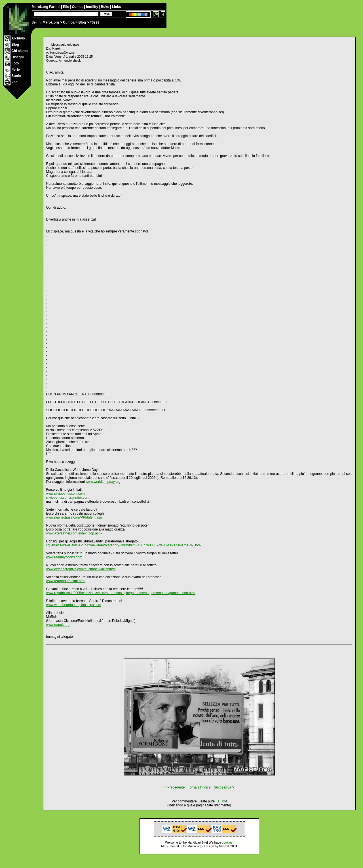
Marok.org (51, 22)
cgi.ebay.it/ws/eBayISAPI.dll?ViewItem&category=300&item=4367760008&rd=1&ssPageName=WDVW (124, 545)
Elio (67, 7)
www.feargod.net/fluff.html (66, 581)
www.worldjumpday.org (103, 482)
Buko (105, 7)
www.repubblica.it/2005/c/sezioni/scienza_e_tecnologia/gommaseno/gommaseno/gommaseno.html (121, 593)
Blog (82, 22)
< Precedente (175, 787)
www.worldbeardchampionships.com (74, 605)
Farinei (55, 7)
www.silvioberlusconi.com (66, 494)
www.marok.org (58, 625)
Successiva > (224, 787)
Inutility (92, 7)
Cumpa (69, 22)
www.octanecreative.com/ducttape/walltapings (81, 569)
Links (116, 7)
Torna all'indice (199, 787)
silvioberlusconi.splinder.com (68, 498)
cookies (227, 842)
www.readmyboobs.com (64, 557)
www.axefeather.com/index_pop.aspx (74, 533)
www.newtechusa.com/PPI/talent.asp (74, 517)
